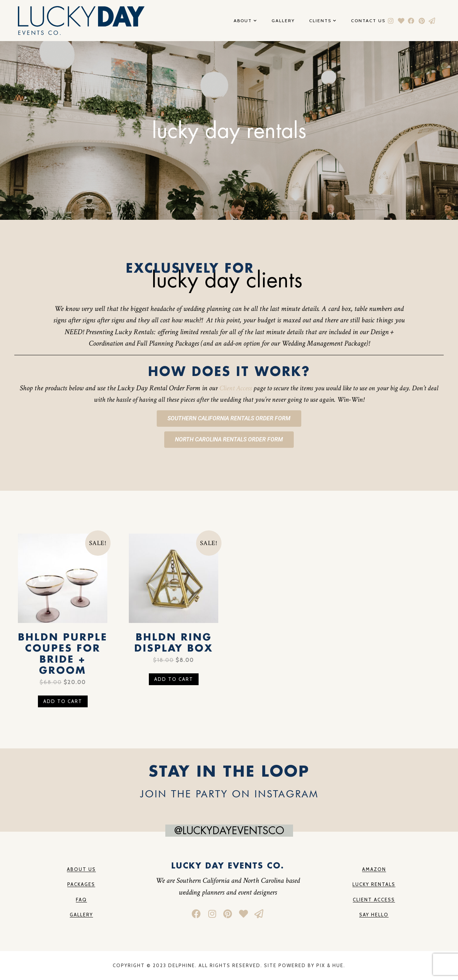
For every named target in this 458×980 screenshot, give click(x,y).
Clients (323, 21)
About (245, 21)
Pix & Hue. (331, 965)
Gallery (283, 21)
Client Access (236, 388)
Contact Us (368, 21)
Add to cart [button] (63, 701)
